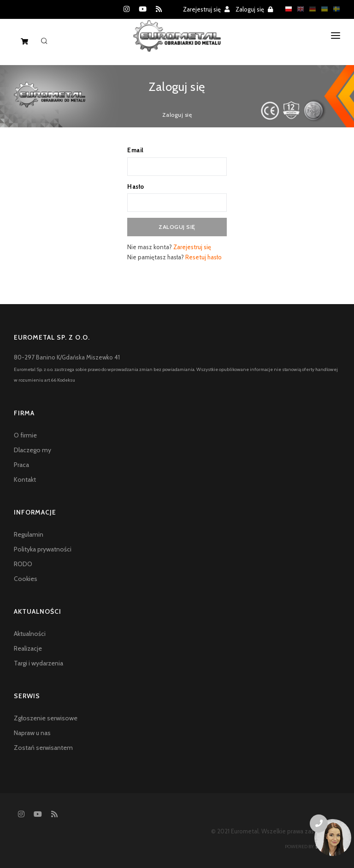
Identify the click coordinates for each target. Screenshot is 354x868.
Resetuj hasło (204, 257)
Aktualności (30, 634)
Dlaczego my (32, 450)
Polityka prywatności (43, 549)
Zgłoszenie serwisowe (46, 718)
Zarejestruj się (206, 9)
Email (136, 150)
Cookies (26, 579)
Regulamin (29, 534)
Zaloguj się (254, 9)
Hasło (136, 186)
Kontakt (25, 479)
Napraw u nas (32, 733)
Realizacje (28, 648)
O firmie (25, 435)
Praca (21, 465)
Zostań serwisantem (43, 748)
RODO (23, 564)
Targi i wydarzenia (38, 663)
